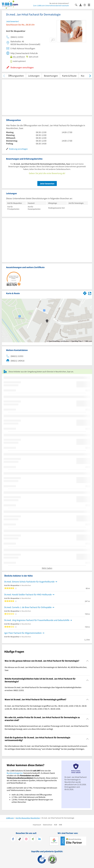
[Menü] (90, 5)
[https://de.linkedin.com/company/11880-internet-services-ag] (39, 839)
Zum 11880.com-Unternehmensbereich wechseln (51, 6)
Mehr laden (47, 568)
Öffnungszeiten (16, 76)
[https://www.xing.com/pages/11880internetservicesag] (33, 839)
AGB (56, 825)
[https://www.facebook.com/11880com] (13, 839)
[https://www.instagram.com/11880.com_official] (26, 839)
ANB (60, 825)
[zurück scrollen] (4, 76)
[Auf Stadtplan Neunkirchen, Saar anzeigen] (90, 293)
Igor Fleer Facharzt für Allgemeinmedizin (23, 633)
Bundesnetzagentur (15, 773)
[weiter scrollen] (90, 76)
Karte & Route (69, 76)
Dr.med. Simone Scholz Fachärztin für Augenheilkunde (29, 582)
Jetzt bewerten (47, 184)
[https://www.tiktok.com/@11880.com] (20, 839)
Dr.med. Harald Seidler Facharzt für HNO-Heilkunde (28, 594)
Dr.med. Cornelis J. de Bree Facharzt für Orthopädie (28, 607)
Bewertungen (51, 76)
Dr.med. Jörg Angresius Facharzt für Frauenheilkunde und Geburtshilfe (37, 620)
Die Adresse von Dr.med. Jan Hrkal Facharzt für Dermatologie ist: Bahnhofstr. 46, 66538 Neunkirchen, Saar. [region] (46, 669)
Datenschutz (48, 825)
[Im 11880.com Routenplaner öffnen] (85, 293)
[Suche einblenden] (77, 5)
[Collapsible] (87, 661)
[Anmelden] (81, 5)
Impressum (37, 825)
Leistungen (34, 76)
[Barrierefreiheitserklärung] (86, 5)
